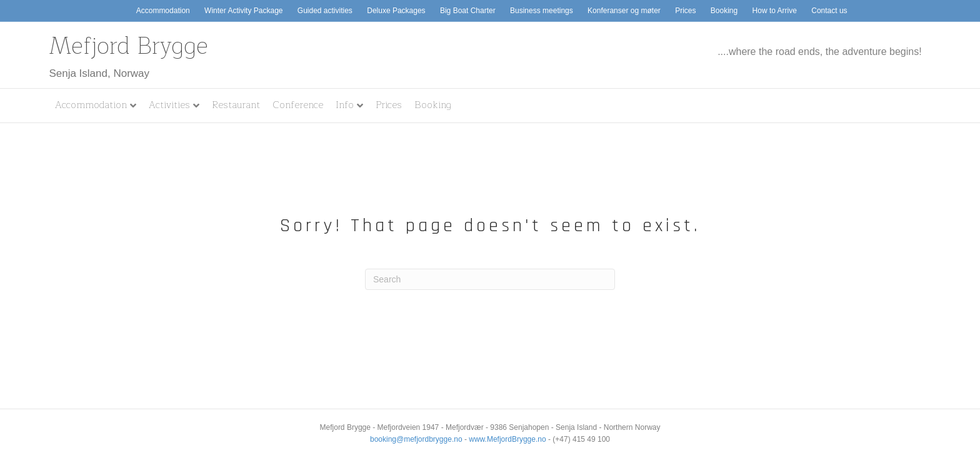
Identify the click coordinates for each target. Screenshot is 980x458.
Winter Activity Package (243, 11)
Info (345, 105)
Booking (724, 11)
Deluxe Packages (396, 11)
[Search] (490, 279)
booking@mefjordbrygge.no (416, 439)
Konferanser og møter (624, 11)
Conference (298, 105)
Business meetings (542, 11)
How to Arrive (775, 11)
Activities (169, 105)
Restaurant (236, 105)
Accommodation (163, 11)
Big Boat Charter (468, 11)
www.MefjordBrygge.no (507, 439)
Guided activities (325, 11)
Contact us (829, 11)
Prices (685, 11)
